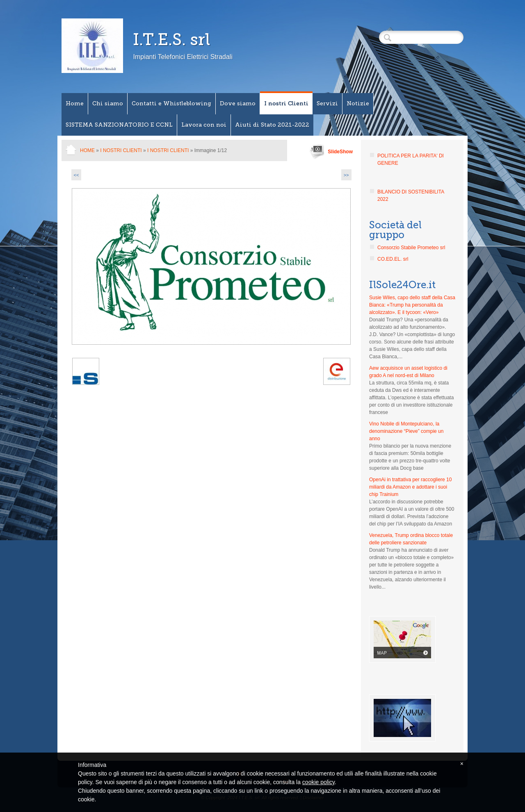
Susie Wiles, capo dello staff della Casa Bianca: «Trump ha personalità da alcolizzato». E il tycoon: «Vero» (412, 305)
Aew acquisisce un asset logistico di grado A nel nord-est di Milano (408, 372)
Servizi (327, 103)
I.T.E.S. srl (171, 39)
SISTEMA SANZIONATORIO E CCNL (119, 125)
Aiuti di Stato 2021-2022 (272, 125)
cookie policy (318, 782)
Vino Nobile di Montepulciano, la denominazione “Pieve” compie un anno (406, 431)
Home (75, 103)
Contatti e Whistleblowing (171, 103)
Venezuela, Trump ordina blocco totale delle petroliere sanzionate (411, 539)
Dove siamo (238, 103)
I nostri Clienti (286, 103)
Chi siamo (108, 103)
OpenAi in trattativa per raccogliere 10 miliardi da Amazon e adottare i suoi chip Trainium (410, 487)
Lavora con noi (204, 125)
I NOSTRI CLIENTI (168, 150)
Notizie (358, 103)
